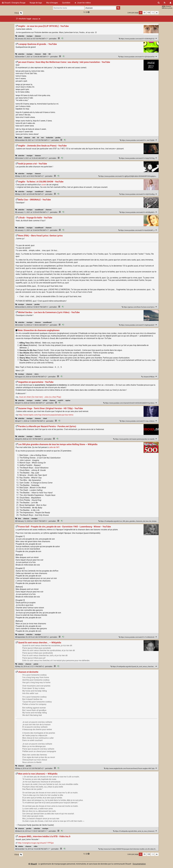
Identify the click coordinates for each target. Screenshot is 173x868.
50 (145, 13)
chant (20, 138)
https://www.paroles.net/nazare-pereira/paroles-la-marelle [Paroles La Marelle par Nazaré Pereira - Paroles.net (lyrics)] (134, 439)
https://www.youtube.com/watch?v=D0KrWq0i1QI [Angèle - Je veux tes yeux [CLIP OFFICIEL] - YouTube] (137, 39)
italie (45, 54)
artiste (45, 400)
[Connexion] (170, 3)
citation (21, 664)
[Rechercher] (159, 3)
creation (38, 400)
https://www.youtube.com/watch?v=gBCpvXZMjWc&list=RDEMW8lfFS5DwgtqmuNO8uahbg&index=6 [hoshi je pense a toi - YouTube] (134, 176)
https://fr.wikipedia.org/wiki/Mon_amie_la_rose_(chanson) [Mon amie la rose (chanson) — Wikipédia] (134, 831)
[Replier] (156, 38)
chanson (38, 36)
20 (141, 13)
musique (29, 36)
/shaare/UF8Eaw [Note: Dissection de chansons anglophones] (148, 377)
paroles (58, 138)
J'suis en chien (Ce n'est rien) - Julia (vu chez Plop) (40, 397)
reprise (68, 400)
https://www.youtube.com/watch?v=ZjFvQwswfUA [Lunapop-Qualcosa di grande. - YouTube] (137, 57)
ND (50, 54)
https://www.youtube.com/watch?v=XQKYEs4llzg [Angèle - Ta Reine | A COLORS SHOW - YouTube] (137, 194)
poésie (36, 664)
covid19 (60, 400)
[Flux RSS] (165, 3)
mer (42, 138)
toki (34, 138)
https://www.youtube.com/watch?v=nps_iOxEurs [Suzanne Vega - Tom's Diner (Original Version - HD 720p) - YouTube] (137, 421)
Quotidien (66, 3)
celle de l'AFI (54, 447)
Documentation (139, 864)
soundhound (39, 192)
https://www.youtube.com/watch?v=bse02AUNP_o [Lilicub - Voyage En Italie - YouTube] (137, 230)
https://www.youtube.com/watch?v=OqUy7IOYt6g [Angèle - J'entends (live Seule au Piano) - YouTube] (137, 158)
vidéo (36, 846)
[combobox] (100, 8)
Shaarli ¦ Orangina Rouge (14, 3)
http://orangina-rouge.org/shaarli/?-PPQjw (36, 843)
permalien (36, 39)
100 (149, 13)
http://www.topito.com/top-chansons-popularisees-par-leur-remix (46, 415)
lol (38, 138)
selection (21, 36)
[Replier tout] (157, 13)
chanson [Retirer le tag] (36, 19)
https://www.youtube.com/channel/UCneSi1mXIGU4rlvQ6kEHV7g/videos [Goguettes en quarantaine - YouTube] (129, 403)
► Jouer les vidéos (83, 3)
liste (19, 519)
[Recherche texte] (69, 8)
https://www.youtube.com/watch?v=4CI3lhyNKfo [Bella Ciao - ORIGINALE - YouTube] (137, 212)
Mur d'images (52, 3)
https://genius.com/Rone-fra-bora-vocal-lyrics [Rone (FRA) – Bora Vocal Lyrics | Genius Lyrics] (138, 307)
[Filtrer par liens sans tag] (21, 13)
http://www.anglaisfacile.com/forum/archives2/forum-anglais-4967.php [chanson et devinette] (129, 768)
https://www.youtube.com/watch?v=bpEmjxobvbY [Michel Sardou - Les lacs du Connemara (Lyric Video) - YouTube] (137, 325)
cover (44, 185)
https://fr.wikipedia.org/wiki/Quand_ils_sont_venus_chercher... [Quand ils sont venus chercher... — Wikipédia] (133, 666)
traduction (50, 138)
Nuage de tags (36, 3)
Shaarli (34, 864)
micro (36, 374)
